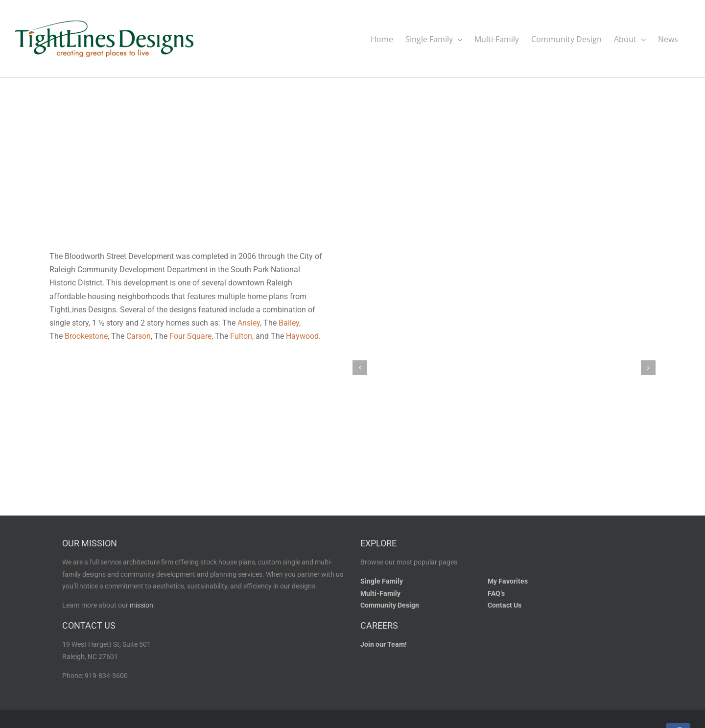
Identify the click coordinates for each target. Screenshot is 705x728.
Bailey (289, 322)
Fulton (241, 336)
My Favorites (508, 581)
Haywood (302, 336)
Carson (139, 336)
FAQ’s (496, 593)
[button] (360, 367)
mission (141, 605)
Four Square (190, 336)
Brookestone (86, 336)
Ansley (249, 322)
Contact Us (505, 605)
